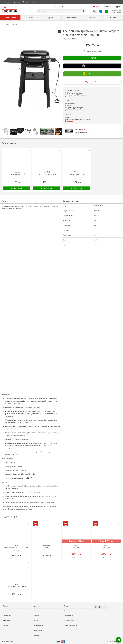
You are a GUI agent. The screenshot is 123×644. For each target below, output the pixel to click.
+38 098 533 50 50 (116, 10)
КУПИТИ (92, 58)
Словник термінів (39, 630)
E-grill (47, 548)
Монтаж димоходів (70, 621)
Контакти (7, 2)
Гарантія (34, 2)
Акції (31, 18)
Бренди (51, 18)
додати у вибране (93, 82)
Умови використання (8, 642)
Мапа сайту (37, 635)
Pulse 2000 (76, 548)
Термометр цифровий (17, 174)
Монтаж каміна (68, 616)
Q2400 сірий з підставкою (17, 586)
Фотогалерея (72, 18)
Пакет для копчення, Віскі (47, 174)
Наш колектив (7, 611)
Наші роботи (7, 616)
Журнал (92, 18)
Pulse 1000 (106, 548)
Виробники (6, 621)
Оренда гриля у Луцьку (71, 625)
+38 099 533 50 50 (116, 12)
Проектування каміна (70, 611)
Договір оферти (38, 625)
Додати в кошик (17, 188)
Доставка (17, 2)
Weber (84, 129)
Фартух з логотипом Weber (76, 174)
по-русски (66, 7)
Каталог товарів (10, 18)
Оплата (26, 2)
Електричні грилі (11, 25)
